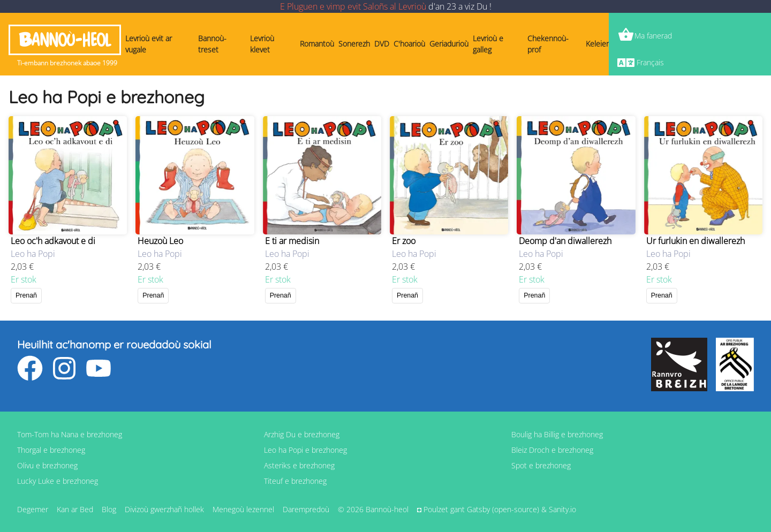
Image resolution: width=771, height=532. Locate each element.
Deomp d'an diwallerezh (565, 241)
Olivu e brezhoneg (47, 465)
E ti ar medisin (292, 241)
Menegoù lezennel (243, 509)
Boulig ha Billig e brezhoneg (557, 434)
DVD (382, 44)
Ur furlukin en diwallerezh (696, 241)
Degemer (33, 509)
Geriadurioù (449, 44)
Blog (109, 509)
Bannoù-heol (65, 40)
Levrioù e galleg (488, 44)
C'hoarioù (409, 44)
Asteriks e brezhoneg (299, 465)
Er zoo (404, 241)
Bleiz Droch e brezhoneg (552, 450)
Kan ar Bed (75, 509)
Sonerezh (354, 44)
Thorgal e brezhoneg (51, 450)
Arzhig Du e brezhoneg (302, 434)
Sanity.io (562, 509)
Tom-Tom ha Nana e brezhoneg (70, 434)
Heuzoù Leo (160, 241)
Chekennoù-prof (548, 44)
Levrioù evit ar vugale (149, 44)
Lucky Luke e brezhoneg (58, 481)
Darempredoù (306, 509)
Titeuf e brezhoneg (295, 481)
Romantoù (317, 44)
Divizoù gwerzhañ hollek (164, 509)
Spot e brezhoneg (541, 465)
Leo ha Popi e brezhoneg (305, 450)
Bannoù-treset (212, 44)
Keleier (597, 44)
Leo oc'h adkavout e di (53, 241)
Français (650, 62)
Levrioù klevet (262, 44)
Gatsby (478, 509)
